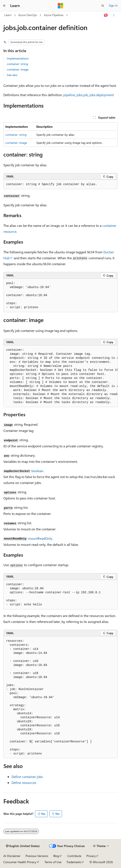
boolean (37, 471)
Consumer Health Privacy (20, 862)
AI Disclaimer (12, 856)
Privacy (91, 856)
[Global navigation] (4, 6)
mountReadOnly (40, 538)
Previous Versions (37, 856)
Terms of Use (53, 862)
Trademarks (74, 862)
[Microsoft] (60, 6)
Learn (8, 15)
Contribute (74, 856)
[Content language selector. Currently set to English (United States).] (23, 846)
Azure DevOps (28, 15)
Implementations (18, 58)
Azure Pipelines (54, 15)
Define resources (24, 783)
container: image (18, 69)
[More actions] (114, 15)
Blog (56, 856)
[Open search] (103, 6)
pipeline (69, 95)
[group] (60, 376)
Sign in (113, 5)
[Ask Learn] (106, 15)
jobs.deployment (102, 95)
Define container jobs (27, 777)
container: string (17, 64)
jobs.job (82, 95)
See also (12, 75)
